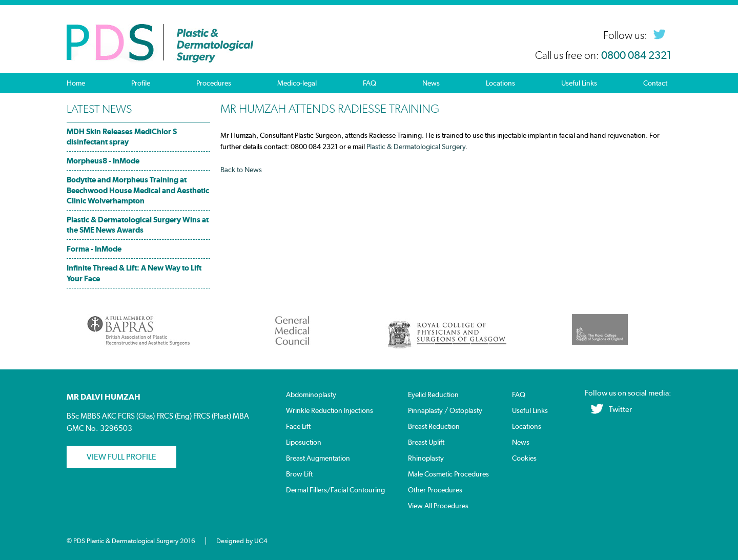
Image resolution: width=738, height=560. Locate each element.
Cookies (524, 458)
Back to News (241, 170)
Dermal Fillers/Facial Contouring (335, 490)
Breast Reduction (434, 427)
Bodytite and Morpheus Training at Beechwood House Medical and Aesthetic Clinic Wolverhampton (138, 190)
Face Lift (298, 427)
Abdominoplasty (311, 395)
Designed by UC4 (242, 541)
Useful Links (579, 83)
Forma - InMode (94, 249)
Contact (655, 83)
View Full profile (121, 457)
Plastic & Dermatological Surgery (416, 147)
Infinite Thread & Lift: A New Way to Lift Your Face (134, 273)
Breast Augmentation (318, 458)
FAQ (370, 83)
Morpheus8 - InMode (103, 161)
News (431, 83)
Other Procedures (435, 490)
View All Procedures (438, 506)
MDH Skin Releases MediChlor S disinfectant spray (122, 137)
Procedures (214, 83)
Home (76, 83)
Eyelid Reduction (433, 395)
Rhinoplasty (426, 458)
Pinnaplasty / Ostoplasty (445, 411)
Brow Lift (299, 474)
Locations (500, 83)
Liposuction (304, 442)
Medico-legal (297, 83)
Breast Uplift (426, 442)
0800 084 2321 (636, 55)
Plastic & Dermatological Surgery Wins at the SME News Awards (138, 225)
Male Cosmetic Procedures (448, 474)
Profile (141, 83)
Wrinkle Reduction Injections (330, 411)
